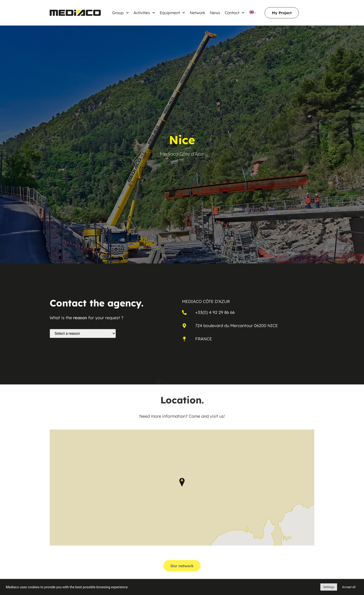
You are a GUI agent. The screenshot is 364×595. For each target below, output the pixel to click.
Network (197, 13)
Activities (144, 13)
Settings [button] (329, 587)
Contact (235, 13)
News (215, 13)
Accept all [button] (349, 587)
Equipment (172, 13)
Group (120, 13)
